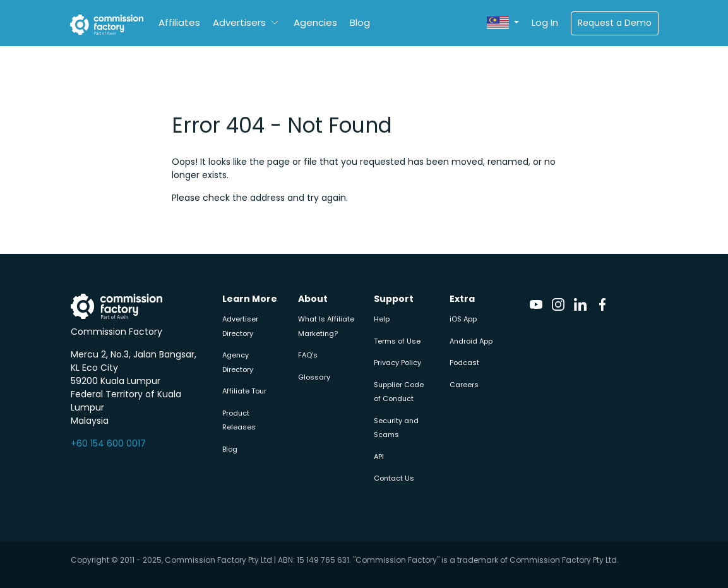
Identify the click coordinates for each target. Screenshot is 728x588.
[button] (503, 23)
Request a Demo (615, 23)
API (379, 457)
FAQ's (308, 355)
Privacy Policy (397, 363)
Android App (471, 341)
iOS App (463, 319)
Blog (360, 22)
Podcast (464, 363)
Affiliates (179, 22)
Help (382, 319)
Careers (464, 385)
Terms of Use (397, 341)
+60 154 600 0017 (108, 443)
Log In (545, 22)
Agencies (315, 22)
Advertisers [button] (239, 22)
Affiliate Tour (244, 391)
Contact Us (394, 478)
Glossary (314, 377)
